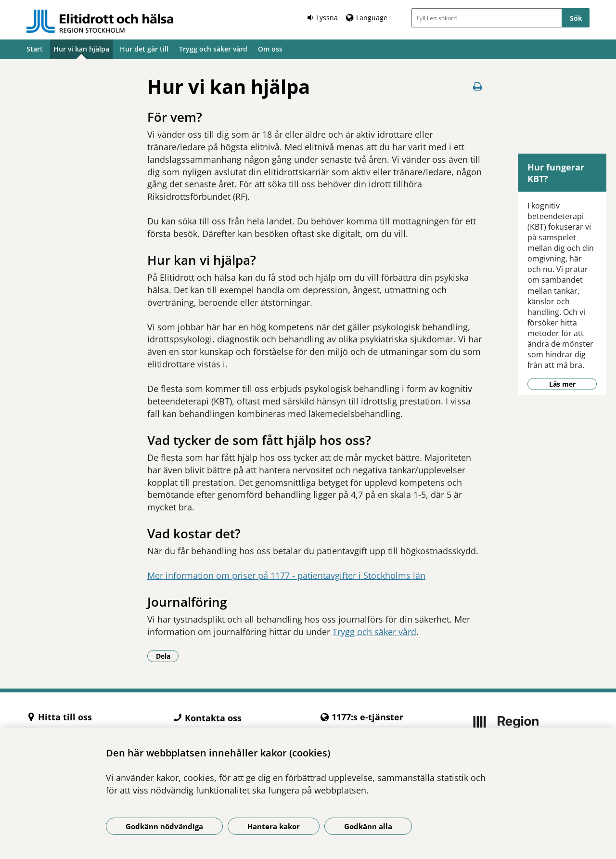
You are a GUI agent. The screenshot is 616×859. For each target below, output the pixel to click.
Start (35, 49)
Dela (167, 656)
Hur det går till (144, 49)
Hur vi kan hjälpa (81, 49)
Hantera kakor (274, 826)
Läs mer (562, 384)
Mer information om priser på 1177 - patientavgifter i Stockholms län (286, 575)
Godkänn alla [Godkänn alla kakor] (368, 826)
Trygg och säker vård (213, 49)
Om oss (270, 49)
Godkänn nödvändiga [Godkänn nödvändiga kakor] (164, 826)
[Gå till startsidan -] (100, 21)
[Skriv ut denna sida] (477, 86)
